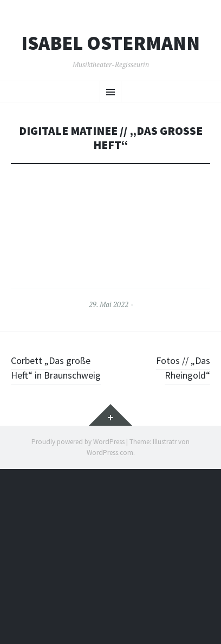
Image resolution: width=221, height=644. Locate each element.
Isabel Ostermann (110, 43)
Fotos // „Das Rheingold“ (183, 368)
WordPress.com (110, 453)
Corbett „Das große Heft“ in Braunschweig (56, 368)
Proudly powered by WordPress (78, 442)
